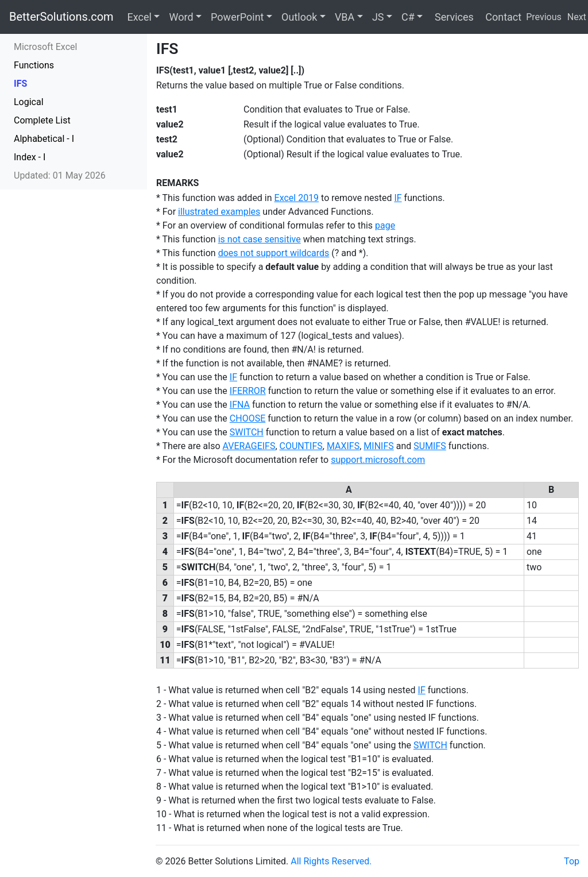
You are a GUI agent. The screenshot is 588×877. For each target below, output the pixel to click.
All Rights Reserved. (331, 861)
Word (181, 17)
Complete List (42, 120)
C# (408, 17)
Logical (29, 102)
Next (577, 17)
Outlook (299, 17)
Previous (544, 17)
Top (572, 861)
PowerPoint (237, 17)
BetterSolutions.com (61, 17)
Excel (140, 17)
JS (378, 17)
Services (452, 17)
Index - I (30, 157)
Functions (34, 65)
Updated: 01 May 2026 (60, 175)
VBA (345, 17)
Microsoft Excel (45, 47)
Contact (502, 17)
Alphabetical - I (44, 139)
